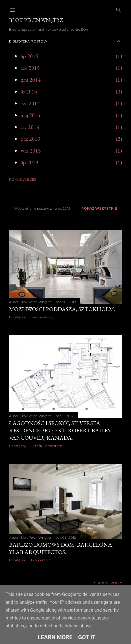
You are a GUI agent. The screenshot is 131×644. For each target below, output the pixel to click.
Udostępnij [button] (18, 317)
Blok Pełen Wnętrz (36, 20)
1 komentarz (41, 560)
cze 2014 (30, 103)
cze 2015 (30, 68)
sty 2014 (30, 127)
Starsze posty (108, 583)
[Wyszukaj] (119, 9)
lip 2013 (29, 162)
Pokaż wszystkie (99, 208)
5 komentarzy (42, 317)
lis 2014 (29, 91)
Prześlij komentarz (46, 446)
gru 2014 (30, 80)
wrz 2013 (31, 151)
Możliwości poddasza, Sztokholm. (62, 309)
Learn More (55, 637)
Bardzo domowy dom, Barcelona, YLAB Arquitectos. (61, 548)
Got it (87, 637)
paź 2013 (30, 139)
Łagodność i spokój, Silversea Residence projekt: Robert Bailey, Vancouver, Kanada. (60, 430)
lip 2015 (29, 56)
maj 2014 (30, 115)
